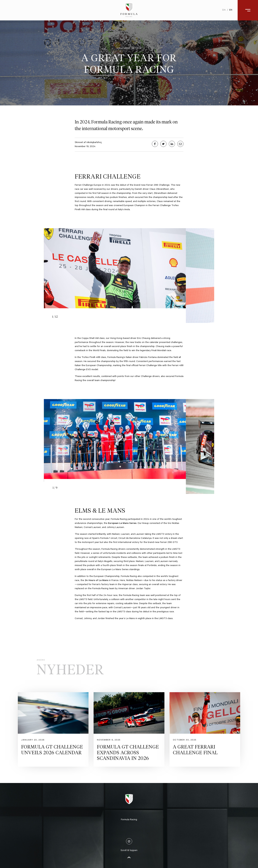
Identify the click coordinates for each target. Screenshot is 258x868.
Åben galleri (244, 777)
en (231, 10)
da (224, 10)
